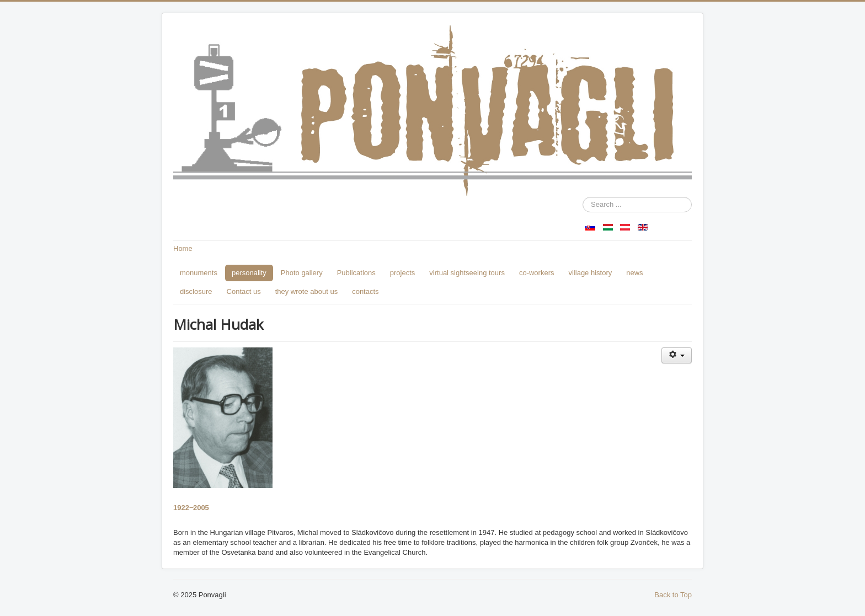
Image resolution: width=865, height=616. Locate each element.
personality (249, 273)
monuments (199, 273)
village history (590, 273)
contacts (365, 291)
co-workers (537, 273)
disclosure (196, 291)
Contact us (244, 291)
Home (183, 248)
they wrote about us (306, 291)
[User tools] (677, 355)
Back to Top (673, 595)
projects (403, 273)
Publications (356, 273)
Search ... (583, 197)
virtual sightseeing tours (467, 273)
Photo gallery (302, 273)
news (634, 273)
